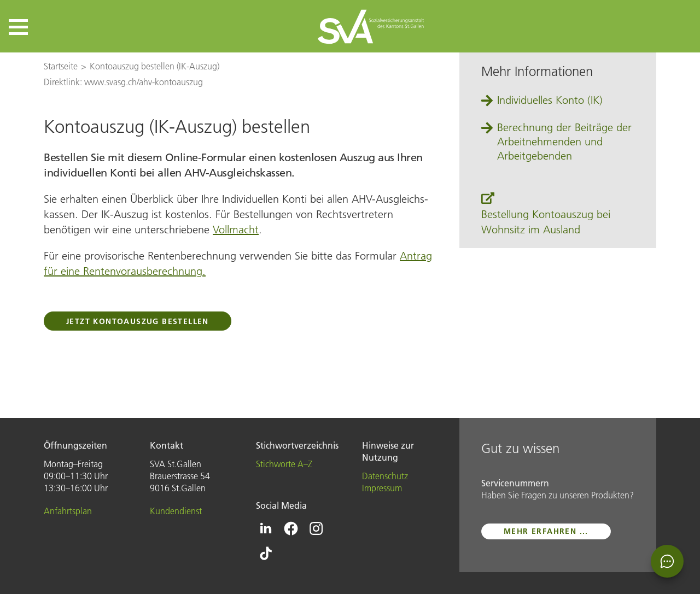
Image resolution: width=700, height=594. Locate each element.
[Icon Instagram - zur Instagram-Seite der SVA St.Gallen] (316, 528)
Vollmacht (236, 230)
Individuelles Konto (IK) (550, 100)
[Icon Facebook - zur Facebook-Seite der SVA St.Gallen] (291, 528)
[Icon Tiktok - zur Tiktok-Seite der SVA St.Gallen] (266, 554)
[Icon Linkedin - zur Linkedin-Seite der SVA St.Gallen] (266, 528)
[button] (18, 27)
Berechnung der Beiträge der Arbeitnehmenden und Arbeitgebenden (564, 142)
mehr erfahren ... (546, 531)
